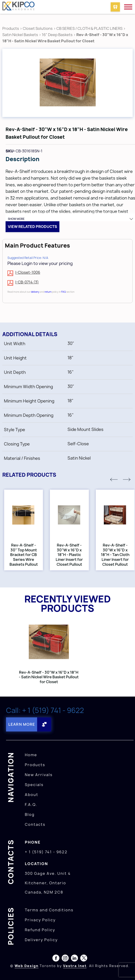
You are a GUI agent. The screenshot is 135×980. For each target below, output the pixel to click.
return (48, 292)
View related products (32, 227)
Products (11, 28)
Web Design (27, 966)
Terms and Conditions (49, 910)
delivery (35, 292)
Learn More (22, 724)
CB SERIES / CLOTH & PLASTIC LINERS (89, 28)
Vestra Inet (75, 966)
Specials (34, 785)
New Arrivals (39, 775)
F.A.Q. (31, 805)
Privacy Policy (40, 920)
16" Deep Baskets (57, 35)
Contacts (35, 824)
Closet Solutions (38, 28)
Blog (30, 814)
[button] (114, 479)
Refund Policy (40, 930)
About (32, 795)
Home (31, 755)
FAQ (64, 292)
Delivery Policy (41, 940)
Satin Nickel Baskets (20, 35)
